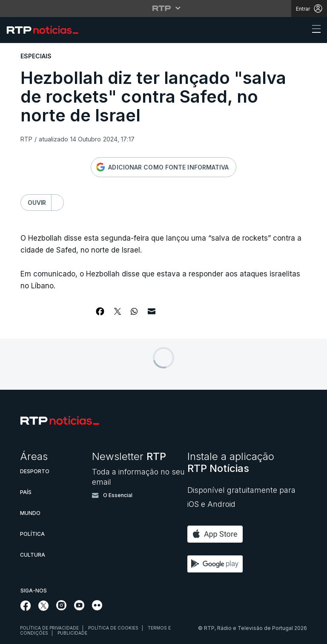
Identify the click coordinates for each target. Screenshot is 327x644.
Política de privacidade (49, 628)
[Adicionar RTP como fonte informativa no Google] (163, 167)
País (26, 492)
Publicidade (72, 633)
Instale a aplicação (231, 462)
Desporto (35, 471)
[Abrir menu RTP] (164, 8)
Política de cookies (113, 628)
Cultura (33, 555)
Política (32, 534)
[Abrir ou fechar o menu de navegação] (314, 30)
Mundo (30, 513)
